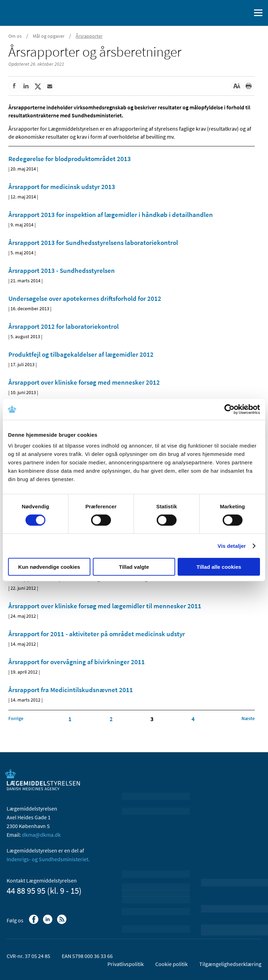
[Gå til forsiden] (35, 12)
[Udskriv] (248, 86)
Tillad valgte (134, 567)
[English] (228, 13)
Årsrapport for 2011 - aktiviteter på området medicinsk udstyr (97, 634)
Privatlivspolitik (126, 964)
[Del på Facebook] (14, 86)
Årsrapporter (89, 36)
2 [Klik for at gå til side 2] (111, 719)
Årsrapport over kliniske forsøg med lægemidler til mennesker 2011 (105, 606)
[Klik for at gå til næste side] (248, 718)
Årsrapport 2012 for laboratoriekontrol (64, 326)
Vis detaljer (232, 546)
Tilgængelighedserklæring (230, 964)
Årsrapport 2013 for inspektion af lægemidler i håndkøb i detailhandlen (111, 215)
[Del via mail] (50, 86)
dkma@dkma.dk (41, 835)
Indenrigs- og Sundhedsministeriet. (48, 859)
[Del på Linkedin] (26, 86)
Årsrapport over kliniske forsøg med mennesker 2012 (84, 382)
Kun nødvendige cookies (49, 567)
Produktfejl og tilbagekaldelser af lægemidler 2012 (81, 354)
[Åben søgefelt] (244, 13)
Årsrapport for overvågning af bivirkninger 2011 (77, 662)
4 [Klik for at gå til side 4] (193, 719)
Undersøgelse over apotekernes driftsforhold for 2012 (85, 298)
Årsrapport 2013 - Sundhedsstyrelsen (62, 270)
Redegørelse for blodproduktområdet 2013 (70, 159)
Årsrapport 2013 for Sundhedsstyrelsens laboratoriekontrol (93, 242)
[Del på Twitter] (38, 86)
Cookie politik (172, 964)
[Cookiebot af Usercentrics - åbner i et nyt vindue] (229, 409)
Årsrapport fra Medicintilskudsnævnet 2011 (71, 690)
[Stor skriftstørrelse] (237, 86)
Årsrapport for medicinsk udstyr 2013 (62, 187)
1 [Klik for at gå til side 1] (70, 719)
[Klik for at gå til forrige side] (16, 718)
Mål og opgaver (49, 36)
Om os (15, 36)
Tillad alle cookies (219, 567)
